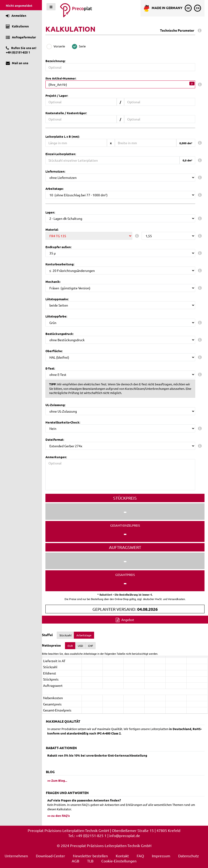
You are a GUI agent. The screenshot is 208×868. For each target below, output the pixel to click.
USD (80, 646)
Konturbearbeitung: (60, 264)
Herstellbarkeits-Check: (63, 422)
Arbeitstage (84, 635)
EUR (70, 646)
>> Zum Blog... (57, 780)
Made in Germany (163, 8)
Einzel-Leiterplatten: (61, 154)
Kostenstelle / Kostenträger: (66, 113)
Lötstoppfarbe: (56, 316)
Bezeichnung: (55, 61)
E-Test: (50, 368)
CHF (90, 646)
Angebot (125, 620)
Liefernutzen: (55, 171)
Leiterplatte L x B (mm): (63, 136)
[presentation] (125, 686)
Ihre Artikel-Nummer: (61, 78)
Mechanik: (53, 282)
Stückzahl (65, 635)
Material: (52, 229)
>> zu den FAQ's (58, 816)
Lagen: (50, 212)
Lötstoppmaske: (57, 299)
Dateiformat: (55, 439)
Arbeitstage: (55, 189)
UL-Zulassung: (55, 405)
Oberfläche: (54, 351)
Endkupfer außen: (58, 247)
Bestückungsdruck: (60, 334)
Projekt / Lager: (57, 95)
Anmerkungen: (56, 457)
